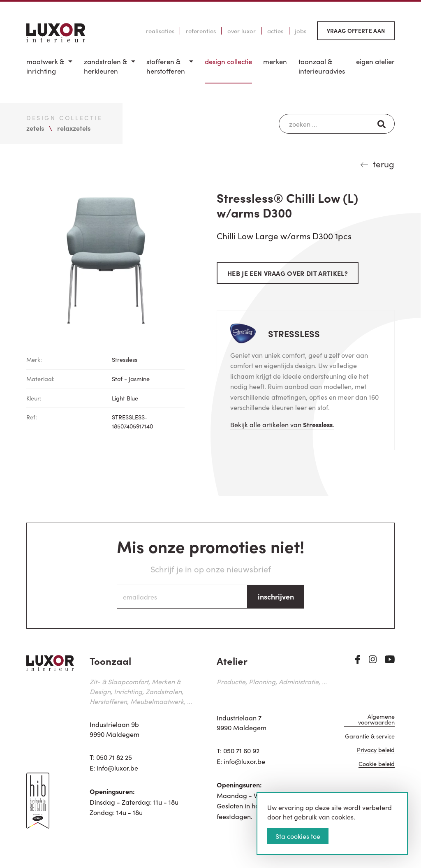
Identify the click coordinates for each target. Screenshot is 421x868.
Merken (275, 61)
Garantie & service (370, 737)
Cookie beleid (377, 765)
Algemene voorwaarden (376, 720)
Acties (275, 31)
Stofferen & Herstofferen (166, 66)
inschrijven (276, 596)
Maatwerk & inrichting (45, 66)
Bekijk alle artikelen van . (282, 424)
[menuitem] (49, 70)
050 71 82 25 (114, 757)
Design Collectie (228, 61)
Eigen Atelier (375, 61)
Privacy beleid (376, 751)
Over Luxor (242, 31)
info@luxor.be (117, 768)
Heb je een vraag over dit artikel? (288, 273)
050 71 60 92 (241, 750)
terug (384, 164)
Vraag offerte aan (356, 31)
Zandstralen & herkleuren (105, 66)
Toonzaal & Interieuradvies (322, 66)
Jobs (301, 31)
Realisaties (160, 31)
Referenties (201, 31)
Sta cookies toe (298, 836)
